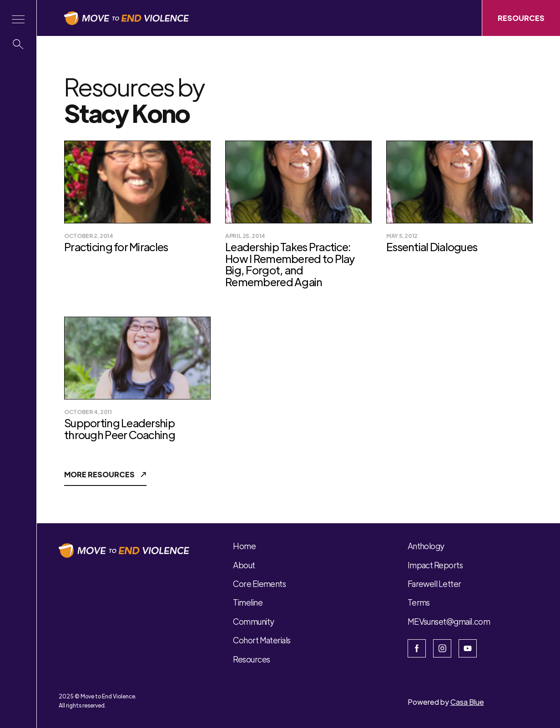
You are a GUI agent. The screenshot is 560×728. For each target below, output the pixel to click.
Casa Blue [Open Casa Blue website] (467, 702)
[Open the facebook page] (417, 648)
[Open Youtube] (468, 648)
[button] (18, 19)
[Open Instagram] (442, 648)
